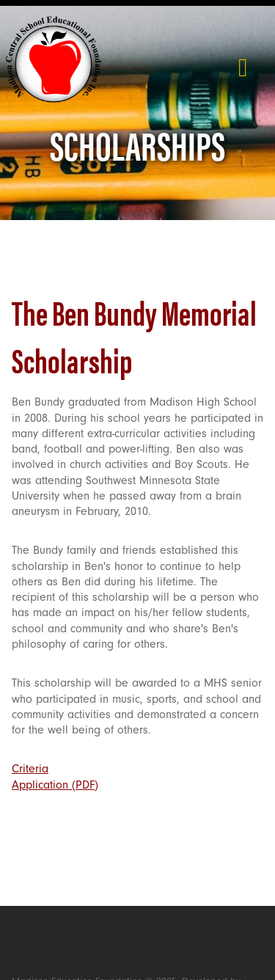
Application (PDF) (55, 785)
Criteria (30, 769)
